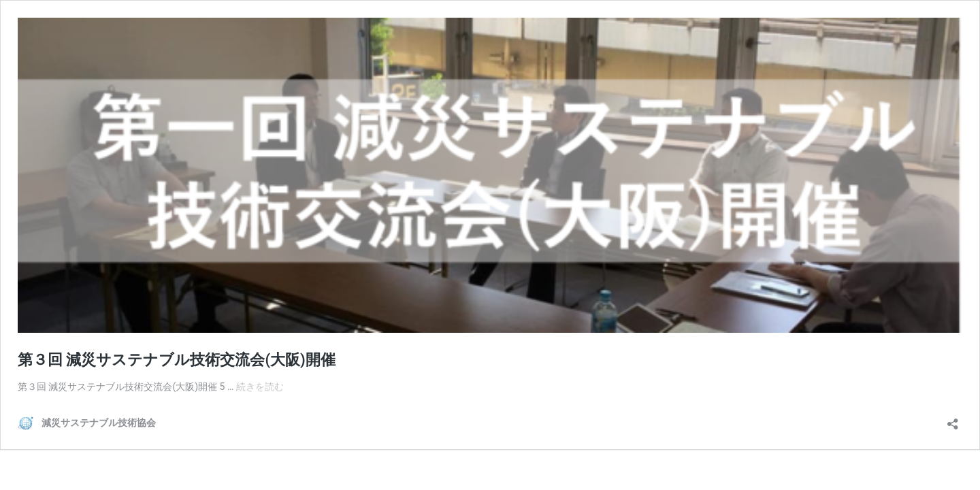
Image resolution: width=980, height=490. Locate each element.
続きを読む (260, 387)
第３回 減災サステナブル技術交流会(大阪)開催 (177, 360)
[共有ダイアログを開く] (953, 420)
